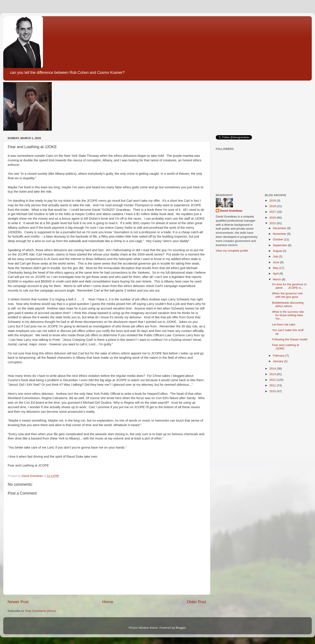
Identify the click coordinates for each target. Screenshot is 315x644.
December (280, 228)
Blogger (181, 628)
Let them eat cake (284, 324)
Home (108, 602)
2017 (273, 212)
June (276, 262)
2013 (273, 374)
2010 (273, 391)
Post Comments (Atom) (41, 611)
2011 (273, 385)
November (280, 234)
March (277, 279)
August (278, 251)
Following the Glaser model (290, 339)
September (280, 245)
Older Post (196, 602)
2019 (273, 201)
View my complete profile (232, 251)
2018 (273, 206)
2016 (273, 218)
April (276, 274)
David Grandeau (231, 211)
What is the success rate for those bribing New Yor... (288, 315)
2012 (273, 380)
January (279, 361)
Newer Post (18, 602)
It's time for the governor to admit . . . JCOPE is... (289, 286)
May (276, 268)
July (276, 256)
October (279, 239)
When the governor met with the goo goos (287, 295)
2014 (273, 369)
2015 (273, 223)
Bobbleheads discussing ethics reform (288, 304)
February (279, 356)
